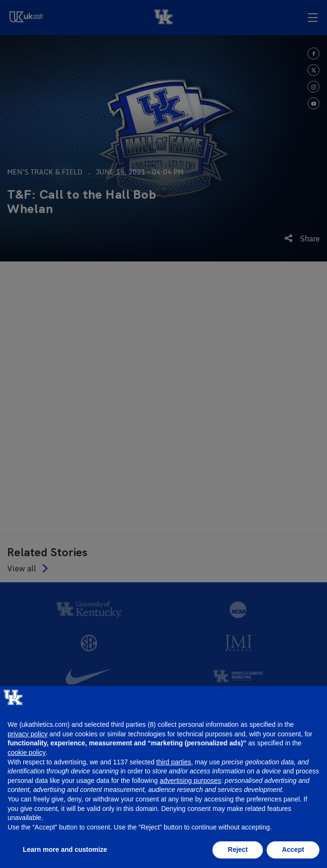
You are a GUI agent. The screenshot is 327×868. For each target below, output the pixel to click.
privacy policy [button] (28, 734)
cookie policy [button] (27, 752)
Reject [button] (238, 849)
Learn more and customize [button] (65, 849)
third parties (174, 762)
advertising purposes (190, 781)
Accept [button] (293, 849)
